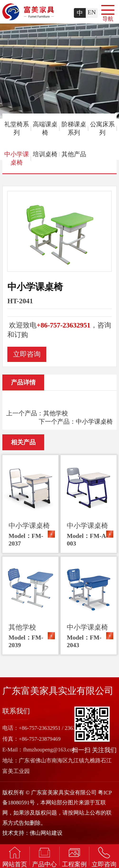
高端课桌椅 (45, 128)
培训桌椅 (45, 154)
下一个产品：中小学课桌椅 (76, 422)
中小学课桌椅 (17, 158)
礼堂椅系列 (17, 128)
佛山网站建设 (46, 833)
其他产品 (74, 154)
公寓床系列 (102, 128)
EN (92, 12)
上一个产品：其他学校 (37, 413)
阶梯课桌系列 (74, 128)
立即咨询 (27, 354)
